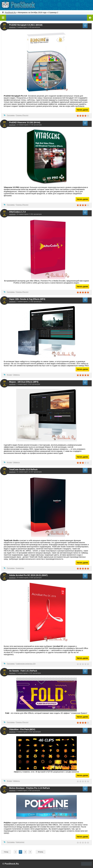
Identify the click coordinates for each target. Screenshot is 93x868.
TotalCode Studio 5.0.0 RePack (23, 470)
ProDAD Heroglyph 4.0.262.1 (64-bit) (26, 25)
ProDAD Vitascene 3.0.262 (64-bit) (25, 122)
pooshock (12, 27)
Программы (11, 115)
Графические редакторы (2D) (26, 664)
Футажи (9, 375)
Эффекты (16, 375)
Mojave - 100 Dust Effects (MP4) (24, 382)
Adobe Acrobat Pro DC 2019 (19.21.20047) (28, 575)
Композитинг (20, 842)
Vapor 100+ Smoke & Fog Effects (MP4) (27, 299)
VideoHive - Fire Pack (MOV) (22, 729)
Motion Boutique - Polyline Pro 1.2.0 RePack (29, 788)
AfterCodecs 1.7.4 (17, 212)
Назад (6, 852)
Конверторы (20, 568)
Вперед (41, 852)
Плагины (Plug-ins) (22, 115)
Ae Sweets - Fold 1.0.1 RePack (23, 671)
